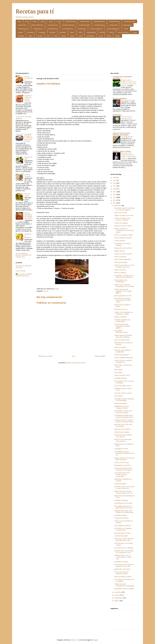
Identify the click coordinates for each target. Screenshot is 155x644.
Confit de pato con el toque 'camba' (124, 544)
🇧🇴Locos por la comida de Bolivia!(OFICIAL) (24, 275)
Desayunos (31, 32)
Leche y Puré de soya (122, 462)
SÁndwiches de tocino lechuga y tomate (122, 407)
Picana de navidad (120, 403)
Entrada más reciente (45, 356)
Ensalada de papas (121, 515)
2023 (115, 180)
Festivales (63, 32)
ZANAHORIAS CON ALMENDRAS (121, 281)
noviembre (118, 592)
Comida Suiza (82, 29)
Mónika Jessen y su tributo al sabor (124, 445)
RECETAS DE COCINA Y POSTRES (24, 267)
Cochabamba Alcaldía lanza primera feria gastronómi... (124, 416)
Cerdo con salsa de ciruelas (123, 235)
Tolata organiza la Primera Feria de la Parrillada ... (123, 336)
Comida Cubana (53, 25)
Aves (27, 21)
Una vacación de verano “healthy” (122, 244)
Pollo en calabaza (120, 273)
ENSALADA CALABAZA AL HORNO (123, 480)
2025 (115, 177)
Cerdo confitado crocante (123, 238)
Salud (81, 36)
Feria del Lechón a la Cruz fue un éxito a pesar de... (124, 487)
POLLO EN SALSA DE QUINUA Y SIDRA (122, 573)
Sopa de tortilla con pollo (123, 577)
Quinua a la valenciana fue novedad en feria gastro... (124, 469)
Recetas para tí (35, 12)
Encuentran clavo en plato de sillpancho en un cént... (124, 565)
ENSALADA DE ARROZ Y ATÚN (123, 306)
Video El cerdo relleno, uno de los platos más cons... (124, 266)
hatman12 (74, 640)
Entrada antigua (100, 356)
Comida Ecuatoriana (68, 25)
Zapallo (118, 36)
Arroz (19, 21)
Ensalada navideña (121, 378)
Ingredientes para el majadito (124, 589)
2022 (115, 183)
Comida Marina (38, 29)
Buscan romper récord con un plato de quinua (124, 459)
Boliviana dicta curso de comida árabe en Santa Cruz (123, 557)
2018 (115, 189)
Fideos (72, 32)
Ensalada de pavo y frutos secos (123, 389)
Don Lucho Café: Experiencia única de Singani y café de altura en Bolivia (128, 156)
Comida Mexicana (53, 29)
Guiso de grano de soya (122, 533)
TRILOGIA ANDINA (121, 262)
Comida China (22, 25)
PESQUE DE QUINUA (121, 518)
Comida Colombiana (37, 25)
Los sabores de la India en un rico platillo (124, 580)
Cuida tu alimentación (122, 355)
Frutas (80, 32)
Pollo (56, 36)
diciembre (118, 206)
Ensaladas (42, 32)
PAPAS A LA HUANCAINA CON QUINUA (123, 440)
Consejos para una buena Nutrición (122, 77)
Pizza (48, 36)
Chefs (51, 21)
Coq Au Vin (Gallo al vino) (123, 386)
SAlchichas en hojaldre (122, 432)
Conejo (126, 29)
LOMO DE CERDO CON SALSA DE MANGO (122, 219)
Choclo (59, 21)
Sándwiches (90, 36)
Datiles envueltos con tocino (124, 215)
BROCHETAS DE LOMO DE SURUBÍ (123, 344)
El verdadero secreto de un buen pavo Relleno (123, 412)
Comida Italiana (127, 25)
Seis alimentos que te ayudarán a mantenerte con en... (124, 453)
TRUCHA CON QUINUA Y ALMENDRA (123, 351)
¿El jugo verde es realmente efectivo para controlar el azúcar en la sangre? (129, 83)
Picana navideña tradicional (123, 358)
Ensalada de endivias (121, 562)
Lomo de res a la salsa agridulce (23, 118)
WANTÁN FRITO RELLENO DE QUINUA (123, 425)
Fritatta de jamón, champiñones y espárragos (124, 585)
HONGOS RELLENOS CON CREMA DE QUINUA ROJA (124, 512)
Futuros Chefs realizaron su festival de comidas (124, 313)
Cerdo (43, 21)
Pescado (39, 36)
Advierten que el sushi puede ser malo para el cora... (124, 552)
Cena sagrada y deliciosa (123, 525)
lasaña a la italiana (120, 317)
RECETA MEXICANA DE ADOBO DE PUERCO (28, 216)
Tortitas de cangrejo (121, 223)
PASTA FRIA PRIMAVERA (123, 259)
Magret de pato (120, 251)
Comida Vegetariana (113, 29)
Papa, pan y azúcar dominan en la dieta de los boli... (124, 539)
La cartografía (125, 137)
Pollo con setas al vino (122, 340)
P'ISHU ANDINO (120, 241)
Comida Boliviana (114, 21)
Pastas (30, 36)
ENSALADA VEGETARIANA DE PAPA (124, 497)
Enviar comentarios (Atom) (76, 363)
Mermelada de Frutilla (128, 100)
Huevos (111, 32)
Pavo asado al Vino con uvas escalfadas (124, 382)
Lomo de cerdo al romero (123, 393)
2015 (115, 197)
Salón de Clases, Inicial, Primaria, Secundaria (121, 134)
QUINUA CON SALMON (122, 429)
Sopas (100, 36)
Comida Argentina (99, 21)
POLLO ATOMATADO (29, 78)
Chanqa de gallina (120, 484)
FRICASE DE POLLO (121, 309)
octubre (117, 595)
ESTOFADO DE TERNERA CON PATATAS (123, 529)
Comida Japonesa (23, 29)
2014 (115, 200)
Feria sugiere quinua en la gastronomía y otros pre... (124, 507)
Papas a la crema (120, 270)
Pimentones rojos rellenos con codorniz (123, 436)
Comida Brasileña (130, 21)
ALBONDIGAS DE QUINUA (123, 503)
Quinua (64, 36)
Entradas (52, 32)
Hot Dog (102, 32)
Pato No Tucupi (27, 195)
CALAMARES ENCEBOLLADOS (121, 332)
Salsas (72, 36)
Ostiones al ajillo (28, 158)
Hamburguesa (91, 32)
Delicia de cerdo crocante (123, 226)
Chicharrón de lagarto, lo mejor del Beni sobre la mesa (28, 138)
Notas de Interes (123, 32)
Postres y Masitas (120, 98)
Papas (135, 32)
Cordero (20, 32)
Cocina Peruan (21, 271)
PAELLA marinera (120, 257)
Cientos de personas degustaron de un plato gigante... (123, 291)
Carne (35, 21)
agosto (117, 601)
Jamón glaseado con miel (123, 296)
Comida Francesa (100, 25)
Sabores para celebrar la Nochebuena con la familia (124, 286)
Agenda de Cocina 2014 (122, 569)
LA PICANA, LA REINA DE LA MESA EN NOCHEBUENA (124, 276)
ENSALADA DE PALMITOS (123, 248)
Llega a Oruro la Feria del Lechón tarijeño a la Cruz (123, 492)
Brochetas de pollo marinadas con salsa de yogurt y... (124, 209)
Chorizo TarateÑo (28, 175)
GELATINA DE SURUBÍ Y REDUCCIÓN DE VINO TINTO (122, 300)
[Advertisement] (77, 55)
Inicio (74, 356)
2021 (115, 186)
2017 (115, 192)
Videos (109, 36)
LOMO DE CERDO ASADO (123, 254)
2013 (115, 203)
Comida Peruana (68, 29)
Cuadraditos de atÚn (121, 449)
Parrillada (21, 36)
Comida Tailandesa (96, 29)
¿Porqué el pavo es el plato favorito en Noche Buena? (124, 421)
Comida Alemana (71, 21)
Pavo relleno (118, 370)
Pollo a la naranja (120, 347)
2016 (115, 194)
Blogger (95, 640)
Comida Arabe (85, 21)
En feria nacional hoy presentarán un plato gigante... (122, 326)
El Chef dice (117, 115)
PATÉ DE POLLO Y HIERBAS (124, 548)
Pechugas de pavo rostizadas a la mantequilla (124, 400)
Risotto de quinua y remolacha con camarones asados (124, 230)
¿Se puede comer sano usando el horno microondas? (122, 474)
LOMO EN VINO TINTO (122, 375)
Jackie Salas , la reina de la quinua (123, 366)
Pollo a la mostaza (121, 213)
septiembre (119, 598)
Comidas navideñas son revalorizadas (122, 321)
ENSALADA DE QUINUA (122, 465)
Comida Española (84, 25)
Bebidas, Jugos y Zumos (122, 151)
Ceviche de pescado (121, 536)
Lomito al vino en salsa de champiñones (123, 361)
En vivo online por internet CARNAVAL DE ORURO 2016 (23, 255)
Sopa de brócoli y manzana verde (126, 117)
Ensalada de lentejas (121, 500)
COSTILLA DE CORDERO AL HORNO (124, 522)
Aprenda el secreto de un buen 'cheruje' (28, 98)
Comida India (113, 25)
